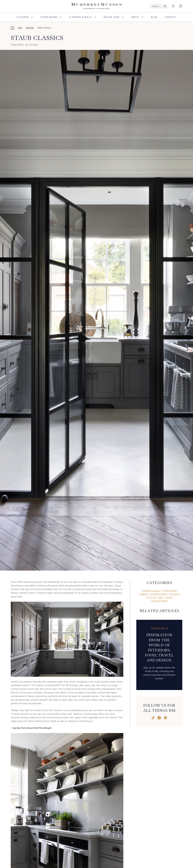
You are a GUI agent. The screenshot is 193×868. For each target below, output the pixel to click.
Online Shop (114, 17)
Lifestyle (30, 28)
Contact (170, 17)
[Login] (173, 7)
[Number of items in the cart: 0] (181, 6)
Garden (144, 594)
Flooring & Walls (83, 17)
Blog (154, 17)
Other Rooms (51, 17)
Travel (169, 598)
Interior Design (158, 594)
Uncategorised (159, 601)
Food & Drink (170, 591)
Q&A (161, 598)
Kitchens (25, 17)
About (137, 17)
